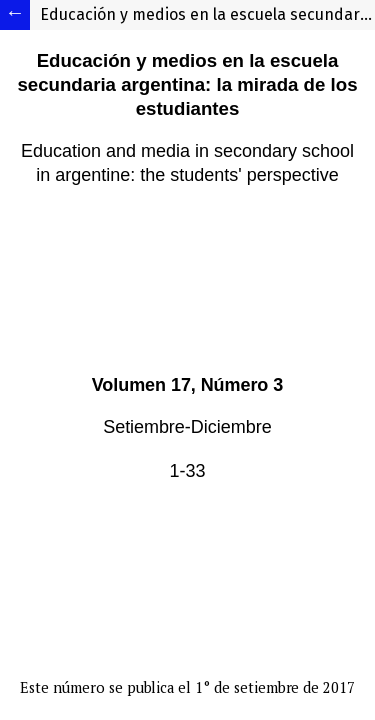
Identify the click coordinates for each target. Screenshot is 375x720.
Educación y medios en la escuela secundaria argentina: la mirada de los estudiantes (207, 14)
